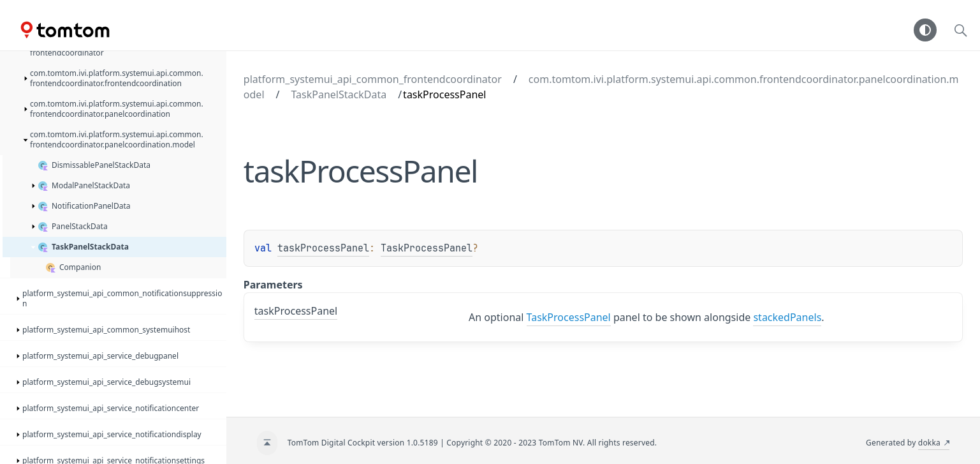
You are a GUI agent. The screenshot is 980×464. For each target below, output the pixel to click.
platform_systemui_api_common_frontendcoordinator (373, 79)
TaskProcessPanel (427, 248)
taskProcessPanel (323, 248)
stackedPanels (787, 317)
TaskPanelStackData (339, 94)
